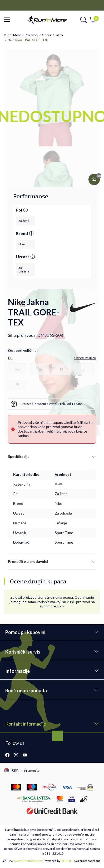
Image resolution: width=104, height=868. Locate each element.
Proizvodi (31, 35)
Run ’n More (13, 35)
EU (11, 358)
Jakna (59, 35)
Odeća (47, 35)
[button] (9, 20)
